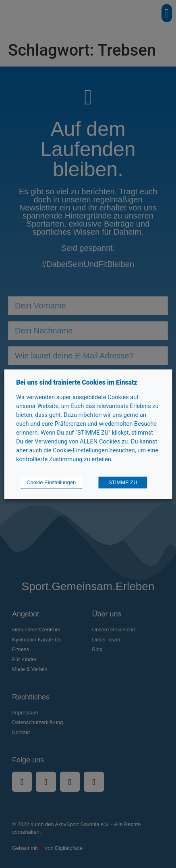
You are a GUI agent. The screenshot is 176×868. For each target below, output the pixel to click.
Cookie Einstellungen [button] (51, 482)
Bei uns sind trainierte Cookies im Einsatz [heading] (77, 382)
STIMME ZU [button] (123, 482)
